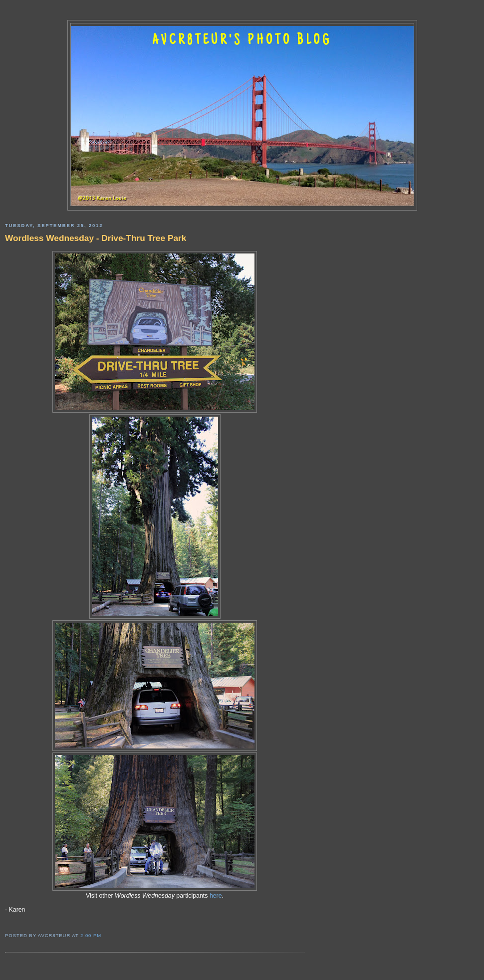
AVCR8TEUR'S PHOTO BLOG (242, 41)
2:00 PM (91, 935)
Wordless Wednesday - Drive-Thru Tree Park (96, 238)
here (216, 896)
